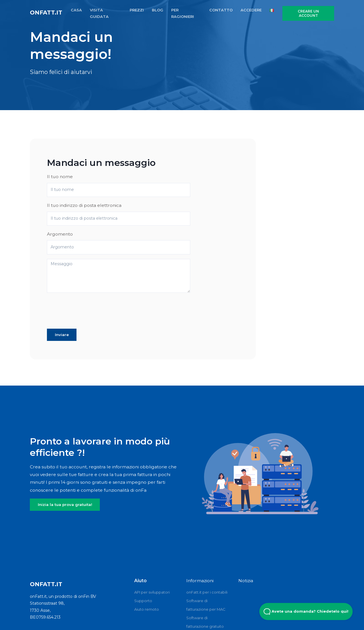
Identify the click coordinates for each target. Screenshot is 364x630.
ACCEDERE (251, 10)
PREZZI (137, 10)
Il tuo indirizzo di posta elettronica (84, 205)
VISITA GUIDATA (99, 13)
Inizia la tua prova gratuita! (65, 505)
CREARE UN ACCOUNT (308, 13)
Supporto (143, 601)
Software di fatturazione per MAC (206, 605)
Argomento (60, 234)
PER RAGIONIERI (183, 13)
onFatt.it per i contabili (207, 592)
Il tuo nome (60, 177)
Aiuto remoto (147, 609)
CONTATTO (221, 10)
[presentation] (90, 313)
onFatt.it (46, 13)
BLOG (158, 10)
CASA (76, 10)
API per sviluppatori (152, 592)
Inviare (62, 335)
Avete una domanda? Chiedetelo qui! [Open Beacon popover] (306, 612)
